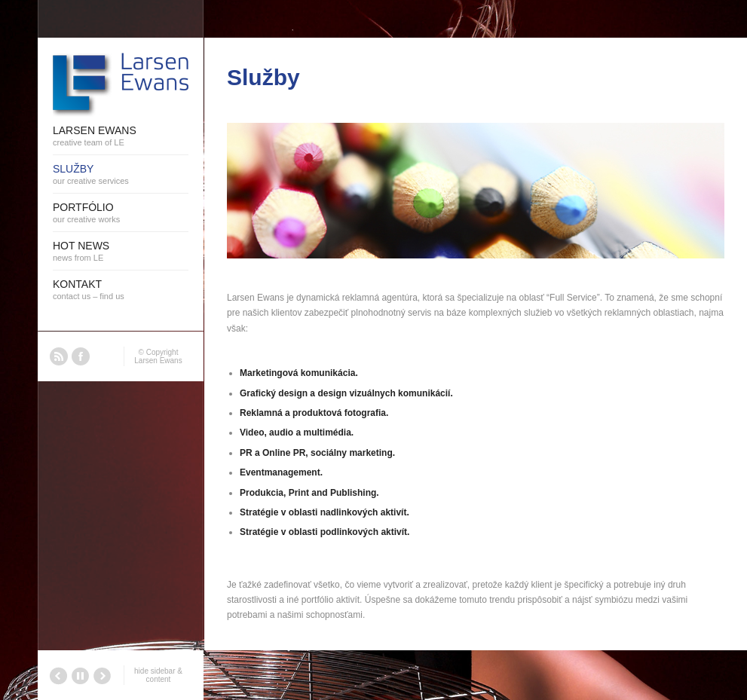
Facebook (81, 356)
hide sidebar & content (158, 675)
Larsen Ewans (158, 361)
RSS (59, 356)
